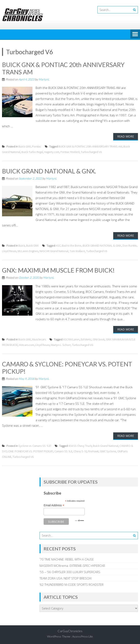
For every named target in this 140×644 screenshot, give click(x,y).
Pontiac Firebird (70, 152)
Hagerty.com (52, 152)
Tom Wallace (77, 251)
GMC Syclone (108, 451)
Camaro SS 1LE (63, 451)
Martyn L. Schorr (61, 345)
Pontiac (37, 146)
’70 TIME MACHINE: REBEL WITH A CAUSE (67, 559)
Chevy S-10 (80, 451)
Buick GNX (25, 146)
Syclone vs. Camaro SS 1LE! (35, 446)
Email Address (54, 505)
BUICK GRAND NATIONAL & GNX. (49, 171)
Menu (135, 34)
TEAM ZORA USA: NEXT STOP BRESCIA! (66, 578)
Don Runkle (130, 246)
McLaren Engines (28, 251)
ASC (58, 246)
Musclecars (39, 339)
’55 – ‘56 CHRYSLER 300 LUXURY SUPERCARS (70, 572)
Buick (22, 246)
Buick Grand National (106, 446)
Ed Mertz (86, 339)
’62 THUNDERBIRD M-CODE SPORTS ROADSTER (72, 584)
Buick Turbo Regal (32, 152)
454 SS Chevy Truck (80, 446)
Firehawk (93, 451)
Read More (126, 136)
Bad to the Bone (72, 246)
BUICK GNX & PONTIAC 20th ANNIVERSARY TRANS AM (90, 146)
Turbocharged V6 (91, 152)
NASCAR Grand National (54, 251)
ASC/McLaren (71, 339)
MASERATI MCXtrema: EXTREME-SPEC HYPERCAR (72, 566)
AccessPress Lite (83, 636)
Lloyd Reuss (9, 251)
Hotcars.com (26, 345)
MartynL (44, 79)
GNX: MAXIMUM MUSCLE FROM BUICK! (58, 270)
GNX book (99, 339)
